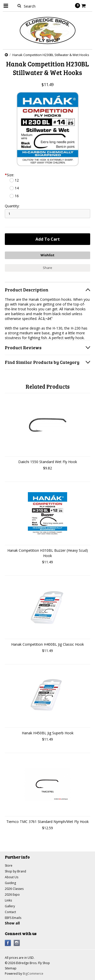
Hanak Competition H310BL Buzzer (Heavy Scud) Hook (48, 553)
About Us (12, 877)
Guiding (10, 883)
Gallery (10, 906)
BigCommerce (33, 974)
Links (8, 900)
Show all (12, 923)
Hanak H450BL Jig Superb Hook (48, 733)
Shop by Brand (15, 871)
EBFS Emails (13, 918)
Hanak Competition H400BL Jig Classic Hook (48, 644)
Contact (10, 912)
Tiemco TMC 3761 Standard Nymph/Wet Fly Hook (48, 822)
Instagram (17, 943)
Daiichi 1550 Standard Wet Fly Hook (48, 462)
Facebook (8, 943)
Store (9, 865)
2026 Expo (12, 895)
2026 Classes (14, 889)
